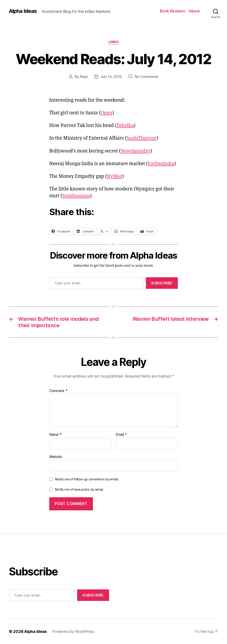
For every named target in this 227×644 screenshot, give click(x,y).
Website (56, 457)
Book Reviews (172, 11)
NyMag (114, 176)
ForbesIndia (161, 164)
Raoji (84, 77)
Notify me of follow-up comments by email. (87, 479)
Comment (58, 391)
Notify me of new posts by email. (79, 489)
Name (55, 435)
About (194, 11)
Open (106, 113)
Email (121, 435)
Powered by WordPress (73, 631)
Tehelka (125, 126)
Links (114, 42)
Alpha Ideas (23, 11)
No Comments (146, 77)
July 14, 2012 (111, 77)
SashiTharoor (142, 138)
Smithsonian (76, 196)
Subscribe (162, 283)
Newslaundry (136, 151)
